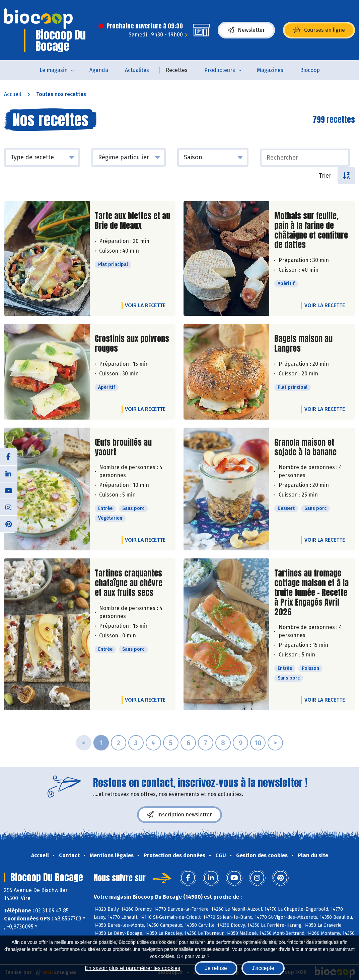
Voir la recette (145, 305)
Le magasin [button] (54, 70)
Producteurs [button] (220, 70)
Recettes (177, 70)
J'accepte (263, 968)
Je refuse (216, 968)
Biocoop (310, 70)
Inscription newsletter (179, 815)
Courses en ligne (319, 30)
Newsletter (246, 30)
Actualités (137, 70)
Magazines (270, 70)
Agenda (99, 70)
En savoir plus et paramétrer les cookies (132, 968)
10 (258, 743)
